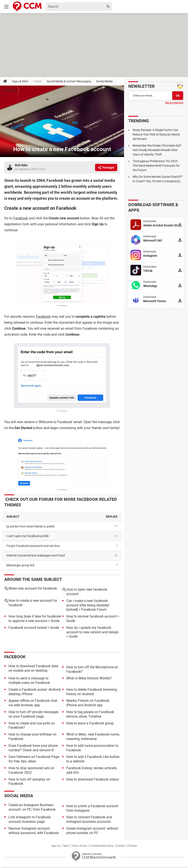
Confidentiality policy (101, 846)
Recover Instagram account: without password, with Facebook (34, 831)
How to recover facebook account (91, 616)
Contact (121, 846)
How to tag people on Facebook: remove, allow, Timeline (90, 714)
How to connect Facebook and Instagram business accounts (89, 819)
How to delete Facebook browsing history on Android (92, 692)
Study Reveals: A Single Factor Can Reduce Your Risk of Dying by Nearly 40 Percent (156, 134)
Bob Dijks (21, 165)
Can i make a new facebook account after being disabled (88, 603)
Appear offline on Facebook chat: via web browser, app (33, 703)
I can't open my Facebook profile (27, 536)
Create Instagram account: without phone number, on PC (92, 831)
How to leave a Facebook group (90, 723)
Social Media (104, 81)
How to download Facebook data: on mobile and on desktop (34, 668)
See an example (174, 103)
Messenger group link (20, 565)
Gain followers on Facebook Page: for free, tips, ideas (34, 759)
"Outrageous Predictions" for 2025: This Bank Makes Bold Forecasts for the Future (156, 166)
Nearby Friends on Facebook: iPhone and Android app (88, 703)
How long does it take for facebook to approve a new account (35, 619)
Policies (132, 846)
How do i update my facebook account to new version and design (92, 630)
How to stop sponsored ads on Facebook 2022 (31, 770)
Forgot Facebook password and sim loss (33, 546)
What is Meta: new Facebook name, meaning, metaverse (93, 737)
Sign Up (56, 846)
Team (66, 846)
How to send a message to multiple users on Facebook (29, 680)
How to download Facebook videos (93, 779)
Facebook (10, 90)
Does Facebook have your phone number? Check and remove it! (33, 748)
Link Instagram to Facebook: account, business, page (30, 819)
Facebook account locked (28, 628)
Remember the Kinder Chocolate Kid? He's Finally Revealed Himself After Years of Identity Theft (157, 150)
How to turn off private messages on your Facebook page (34, 714)
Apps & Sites (20, 81)
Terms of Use (79, 846)
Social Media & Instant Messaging (69, 81)
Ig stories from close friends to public (31, 526)
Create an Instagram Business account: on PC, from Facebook (32, 807)
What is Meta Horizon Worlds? (89, 678)
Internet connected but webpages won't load (36, 555)
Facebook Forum (94, 609)
